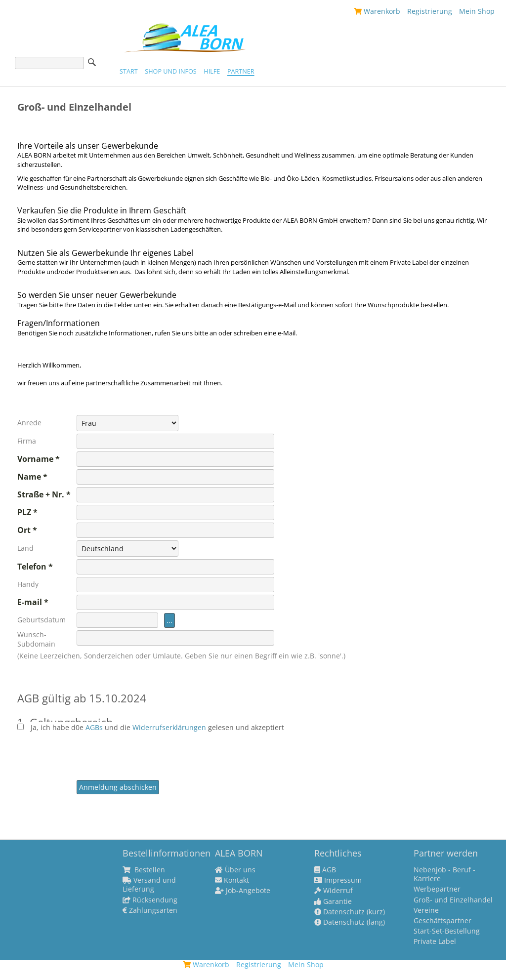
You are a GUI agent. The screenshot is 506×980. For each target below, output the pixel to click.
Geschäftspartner (443, 921)
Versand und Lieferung (149, 885)
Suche (92, 62)
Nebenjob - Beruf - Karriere (444, 874)
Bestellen (144, 870)
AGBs (95, 727)
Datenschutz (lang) (350, 922)
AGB (325, 870)
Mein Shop (477, 11)
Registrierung (430, 11)
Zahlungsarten (150, 910)
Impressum (338, 880)
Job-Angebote (243, 891)
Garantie (333, 901)
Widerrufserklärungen (169, 727)
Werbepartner (437, 889)
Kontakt (232, 880)
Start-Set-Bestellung (447, 931)
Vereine (426, 910)
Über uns (235, 870)
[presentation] (152, 751)
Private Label (435, 941)
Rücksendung (150, 900)
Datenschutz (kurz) (350, 912)
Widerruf (334, 891)
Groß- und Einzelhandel (453, 900)
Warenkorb (377, 11)
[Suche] (49, 63)
